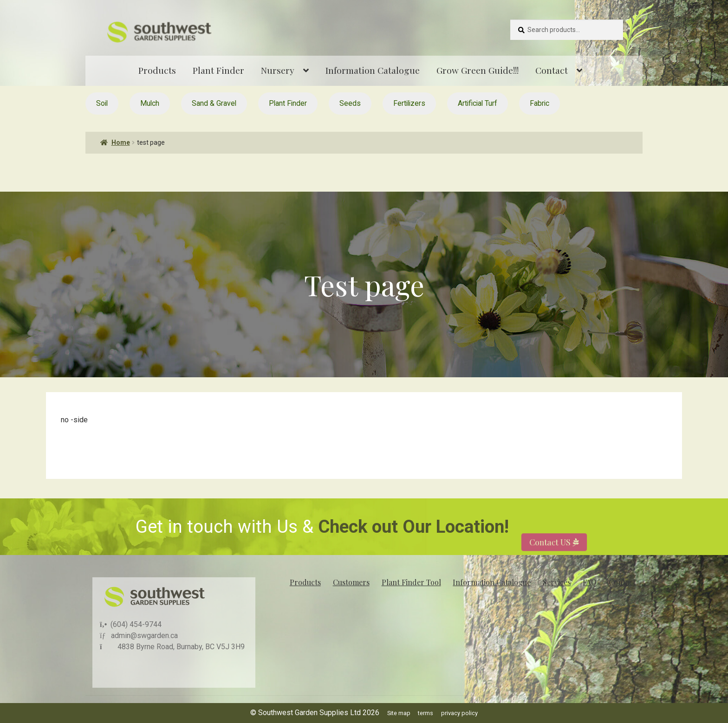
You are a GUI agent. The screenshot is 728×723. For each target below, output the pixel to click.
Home (121, 142)
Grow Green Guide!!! (478, 70)
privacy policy (459, 713)
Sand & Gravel (214, 103)
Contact (552, 70)
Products (157, 70)
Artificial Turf (478, 103)
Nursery (278, 70)
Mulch (150, 103)
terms (426, 713)
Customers (351, 582)
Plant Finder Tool (411, 582)
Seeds (350, 103)
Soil (102, 103)
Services (557, 582)
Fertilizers (409, 103)
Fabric (539, 103)
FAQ (590, 582)
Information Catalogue (373, 70)
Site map (399, 713)
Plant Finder (218, 70)
